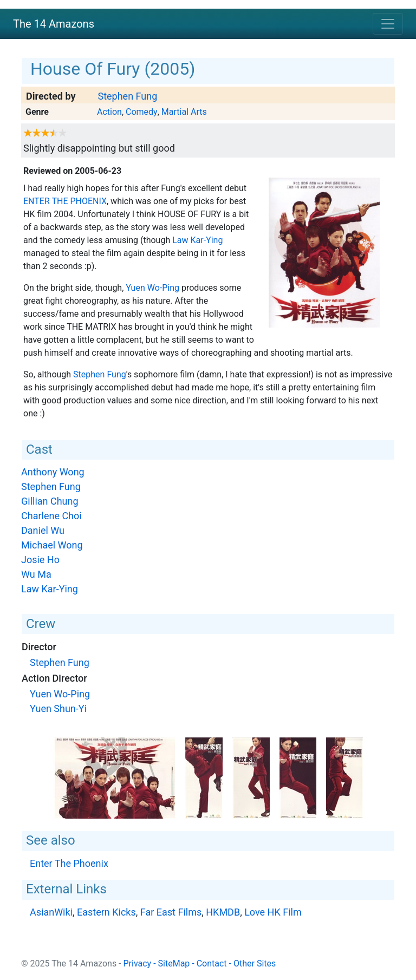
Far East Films (171, 912)
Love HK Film (273, 912)
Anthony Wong (53, 472)
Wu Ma (36, 574)
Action (109, 112)
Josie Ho (40, 560)
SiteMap (174, 963)
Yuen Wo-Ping (152, 288)
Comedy (142, 112)
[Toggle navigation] (388, 24)
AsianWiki (51, 912)
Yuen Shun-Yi (58, 708)
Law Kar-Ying (197, 240)
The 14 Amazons (54, 24)
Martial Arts (184, 112)
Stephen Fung (127, 96)
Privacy (138, 963)
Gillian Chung (50, 501)
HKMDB (223, 912)
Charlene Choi (51, 516)
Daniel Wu (43, 530)
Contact (212, 963)
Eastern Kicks (106, 912)
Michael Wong (52, 545)
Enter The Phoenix (65, 201)
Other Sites (255, 963)
